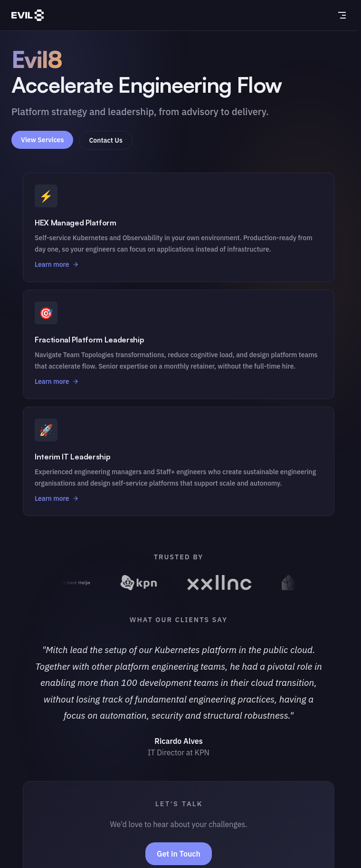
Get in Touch (179, 854)
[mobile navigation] (342, 15)
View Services (42, 140)
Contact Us (106, 140)
